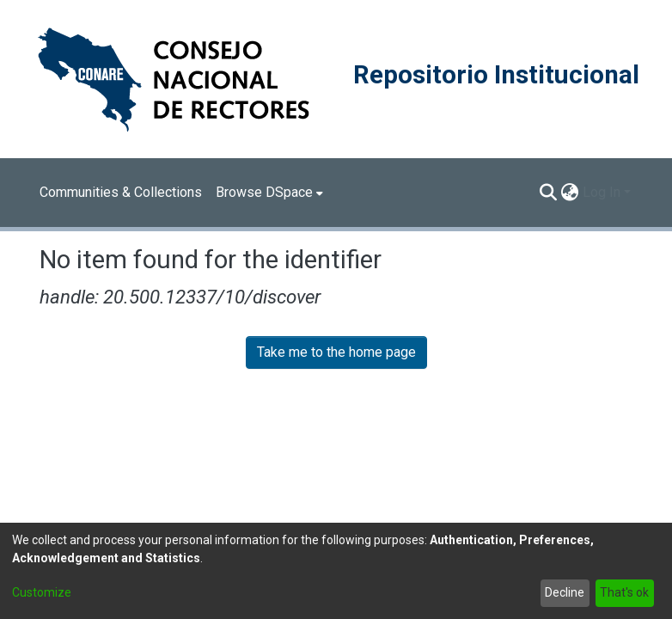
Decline (565, 592)
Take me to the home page (336, 352)
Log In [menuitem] (602, 192)
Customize (42, 592)
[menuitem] (269, 193)
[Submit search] (549, 193)
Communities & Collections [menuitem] (121, 192)
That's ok (624, 592)
